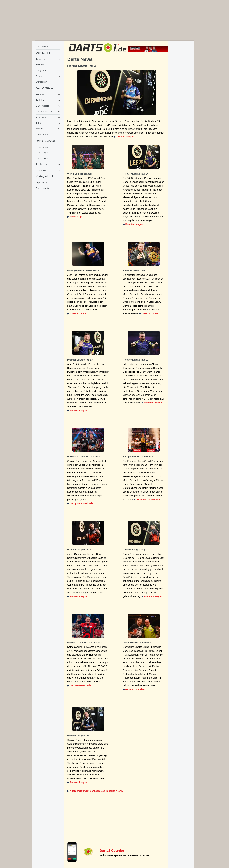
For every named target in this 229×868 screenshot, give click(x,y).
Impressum (42, 182)
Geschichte (42, 134)
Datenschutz (42, 188)
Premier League (125, 137)
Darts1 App (42, 153)
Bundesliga (42, 147)
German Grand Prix (80, 685)
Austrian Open (78, 313)
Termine (40, 65)
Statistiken (42, 82)
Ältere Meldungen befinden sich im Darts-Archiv (96, 791)
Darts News (42, 46)
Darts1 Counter (112, 851)
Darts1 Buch (42, 158)
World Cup (76, 217)
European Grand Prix (82, 503)
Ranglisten (42, 70)
